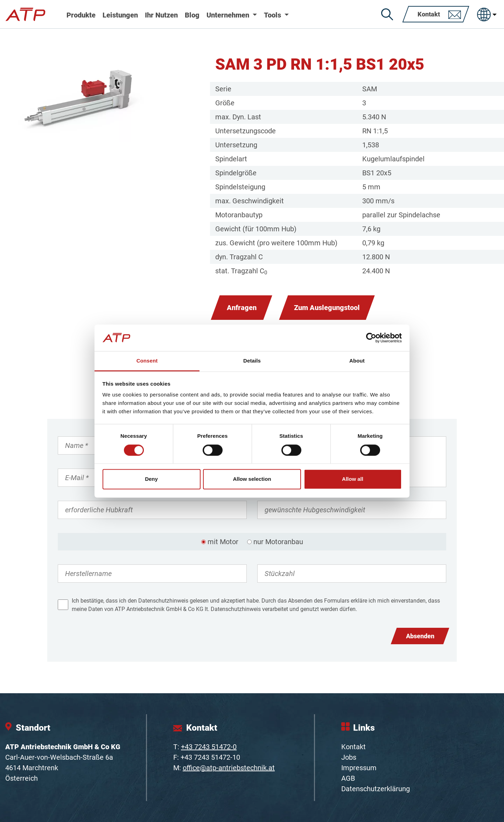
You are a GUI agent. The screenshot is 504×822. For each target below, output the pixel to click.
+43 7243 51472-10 (210, 757)
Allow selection (252, 479)
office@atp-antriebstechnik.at (229, 768)
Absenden (420, 636)
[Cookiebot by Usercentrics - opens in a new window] (371, 338)
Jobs (349, 757)
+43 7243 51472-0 (209, 747)
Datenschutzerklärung (376, 789)
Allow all (353, 479)
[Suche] (387, 14)
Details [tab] (252, 361)
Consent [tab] (147, 361)
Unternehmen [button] (229, 15)
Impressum (359, 768)
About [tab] (357, 361)
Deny (151, 479)
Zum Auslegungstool (327, 308)
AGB (348, 778)
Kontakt (353, 747)
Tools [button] (273, 15)
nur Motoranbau (278, 542)
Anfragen (242, 308)
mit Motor (223, 542)
